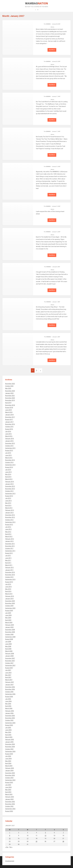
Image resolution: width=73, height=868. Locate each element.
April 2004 (8, 763)
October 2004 (9, 749)
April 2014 (8, 477)
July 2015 (8, 453)
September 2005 (10, 723)
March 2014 (9, 479)
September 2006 (10, 694)
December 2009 (10, 601)
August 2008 (9, 639)
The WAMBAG (47, 24)
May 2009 (8, 618)
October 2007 (9, 663)
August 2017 (9, 419)
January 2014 (9, 484)
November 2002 (10, 804)
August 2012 (9, 525)
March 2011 (9, 565)
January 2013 (9, 513)
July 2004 (8, 756)
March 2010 (9, 594)
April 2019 (8, 403)
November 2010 (10, 575)
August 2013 (9, 496)
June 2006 (8, 701)
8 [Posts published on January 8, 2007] (10, 836)
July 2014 (8, 470)
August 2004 (9, 754)
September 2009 (10, 608)
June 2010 (8, 587)
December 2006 (10, 687)
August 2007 (9, 668)
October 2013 (9, 491)
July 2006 (8, 699)
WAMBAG (36, 5)
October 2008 (9, 634)
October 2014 (9, 462)
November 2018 (10, 405)
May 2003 (8, 790)
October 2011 (9, 548)
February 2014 (10, 482)
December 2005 (10, 716)
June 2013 (8, 501)
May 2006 (8, 704)
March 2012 (9, 537)
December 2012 (10, 515)
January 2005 (9, 742)
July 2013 (8, 498)
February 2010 (10, 596)
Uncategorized (10, 861)
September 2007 (10, 665)
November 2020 (10, 398)
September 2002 (10, 809)
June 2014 (8, 472)
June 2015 (8, 455)
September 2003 (10, 780)
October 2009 (9, 606)
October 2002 (9, 806)
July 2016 (8, 431)
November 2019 (10, 400)
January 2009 (9, 627)
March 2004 (9, 766)
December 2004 (10, 744)
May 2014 (8, 474)
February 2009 (10, 625)
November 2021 (10, 396)
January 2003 (9, 799)
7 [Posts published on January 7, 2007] (63, 833)
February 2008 (10, 654)
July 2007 (8, 670)
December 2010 (10, 572)
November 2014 (10, 460)
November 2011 (10, 546)
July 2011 (8, 556)
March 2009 (9, 623)
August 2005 (9, 725)
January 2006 (9, 713)
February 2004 (10, 768)
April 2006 (8, 706)
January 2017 (9, 422)
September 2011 (10, 551)
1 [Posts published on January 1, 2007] (10, 833)
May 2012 (8, 532)
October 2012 (9, 520)
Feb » (11, 847)
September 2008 (10, 637)
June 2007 (8, 673)
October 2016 (9, 427)
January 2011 (9, 570)
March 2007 (9, 680)
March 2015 (9, 458)
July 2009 (8, 613)
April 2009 (8, 620)
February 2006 (10, 711)
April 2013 (8, 505)
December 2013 (10, 486)
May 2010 (8, 589)
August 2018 (9, 408)
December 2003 (10, 773)
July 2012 (8, 527)
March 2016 (9, 436)
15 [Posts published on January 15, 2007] (10, 839)
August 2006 (9, 697)
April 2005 (8, 735)
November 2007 (10, 661)
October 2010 (9, 577)
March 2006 (9, 708)
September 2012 (10, 522)
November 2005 (10, 718)
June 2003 (8, 787)
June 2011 (8, 558)
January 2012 (9, 541)
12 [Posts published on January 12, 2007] (45, 836)
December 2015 (10, 443)
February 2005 (10, 740)
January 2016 (9, 441)
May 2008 (8, 646)
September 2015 (10, 448)
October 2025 (9, 386)
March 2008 (9, 651)
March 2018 (9, 412)
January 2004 (9, 771)
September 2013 (10, 494)
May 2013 (8, 503)
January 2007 (9, 685)
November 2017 (10, 417)
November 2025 (10, 384)
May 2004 (8, 761)
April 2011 (8, 563)
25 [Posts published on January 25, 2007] (36, 841)
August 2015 (9, 450)
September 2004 (10, 751)
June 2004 (8, 759)
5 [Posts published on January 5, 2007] (45, 833)
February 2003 (10, 797)
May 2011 (8, 560)
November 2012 (10, 517)
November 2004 (10, 747)
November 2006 (10, 689)
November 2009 (10, 603)
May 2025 (8, 388)
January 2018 (9, 415)
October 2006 (9, 692)
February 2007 (10, 682)
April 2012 (8, 534)
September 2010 (10, 579)
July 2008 (8, 642)
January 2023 (9, 393)
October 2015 (9, 446)
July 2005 (8, 728)
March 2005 (9, 737)
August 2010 (9, 582)
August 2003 (9, 782)
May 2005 (8, 732)
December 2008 (10, 630)
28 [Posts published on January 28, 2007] (63, 841)
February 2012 (10, 539)
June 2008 (8, 644)
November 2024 (10, 391)
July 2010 (8, 584)
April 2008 (8, 649)
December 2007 (10, 658)
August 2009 (9, 611)
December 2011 (10, 544)
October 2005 (9, 720)
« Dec (7, 847)
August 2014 (9, 467)
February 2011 (10, 568)
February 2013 (10, 510)
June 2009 (8, 615)
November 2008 (10, 632)
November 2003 (10, 775)
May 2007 (8, 675)
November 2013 (10, 489)
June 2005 (8, 730)
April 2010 (8, 591)
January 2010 (9, 599)
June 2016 (8, 434)
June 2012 (8, 529)
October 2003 (9, 778)
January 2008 (9, 656)
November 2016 (10, 424)
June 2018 (8, 410)
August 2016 (9, 429)
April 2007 (8, 677)
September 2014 (10, 465)
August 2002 (9, 811)
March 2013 (9, 508)
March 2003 (9, 794)
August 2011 (9, 553)
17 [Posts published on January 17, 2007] (28, 839)
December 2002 (10, 802)
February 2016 (10, 439)
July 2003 (8, 785)
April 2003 (8, 792)
